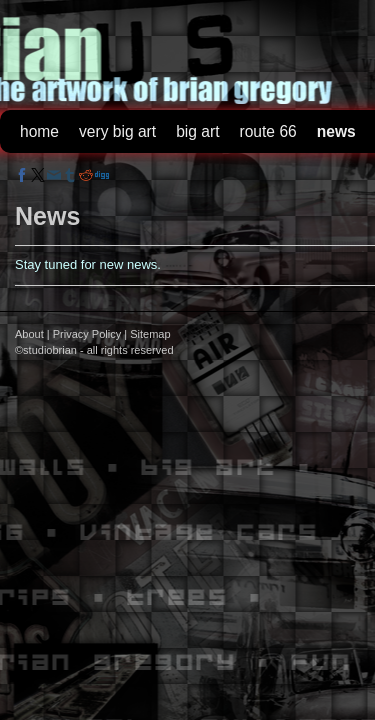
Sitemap (150, 334)
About (29, 334)
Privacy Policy (87, 334)
